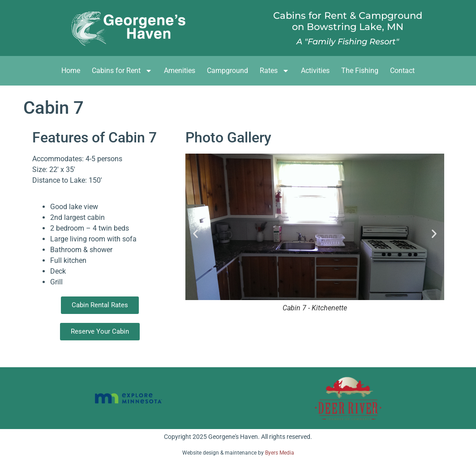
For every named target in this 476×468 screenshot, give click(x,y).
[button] (195, 234)
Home (71, 71)
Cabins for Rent (122, 71)
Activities (315, 71)
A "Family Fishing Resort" (348, 41)
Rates (274, 71)
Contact (402, 71)
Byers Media (280, 453)
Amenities (180, 71)
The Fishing (360, 71)
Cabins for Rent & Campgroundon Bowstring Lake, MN (348, 21)
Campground (227, 71)
